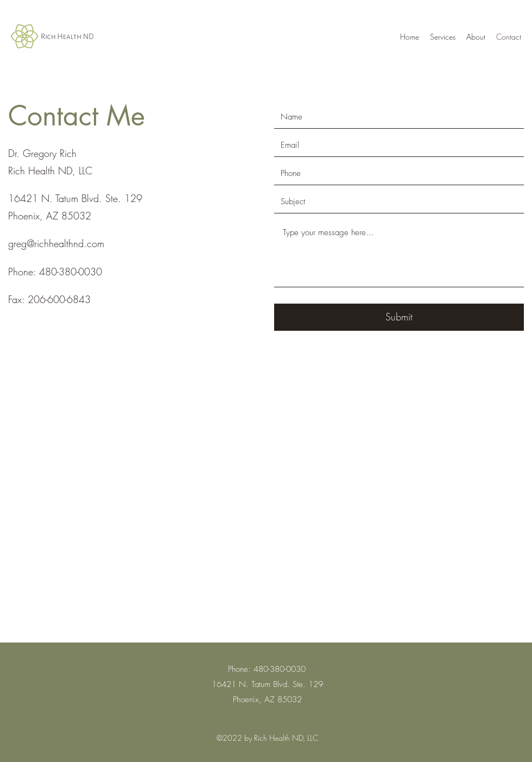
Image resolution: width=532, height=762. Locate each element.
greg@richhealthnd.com (56, 243)
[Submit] (399, 317)
